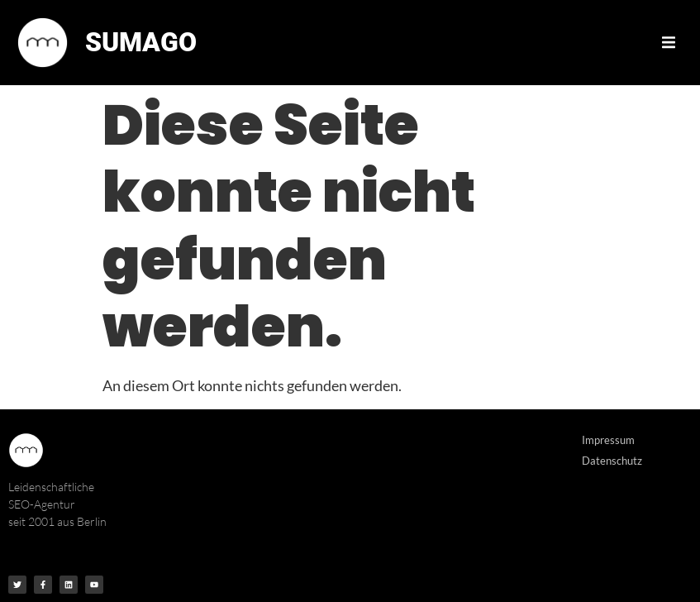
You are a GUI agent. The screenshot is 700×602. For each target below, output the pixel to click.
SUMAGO (141, 42)
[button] (669, 42)
